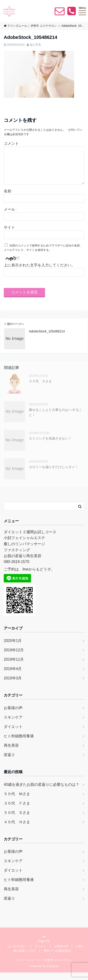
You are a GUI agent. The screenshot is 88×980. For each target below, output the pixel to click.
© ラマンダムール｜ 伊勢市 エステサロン (44, 968)
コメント (11, 143)
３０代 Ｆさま (17, 811)
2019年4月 (13, 676)
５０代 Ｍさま (17, 801)
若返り (9, 762)
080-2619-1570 (17, 569)
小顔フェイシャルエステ (24, 545)
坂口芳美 (35, 45)
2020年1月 (13, 648)
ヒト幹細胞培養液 (19, 743)
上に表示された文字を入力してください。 (39, 273)
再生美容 (11, 753)
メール (10, 217)
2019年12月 (14, 658)
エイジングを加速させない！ (50, 446)
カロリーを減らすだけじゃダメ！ (54, 474)
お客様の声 (13, 715)
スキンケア (13, 725)
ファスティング (17, 557)
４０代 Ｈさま (17, 829)
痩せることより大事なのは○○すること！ (55, 420)
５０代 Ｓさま (40, 389)
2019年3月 (13, 686)
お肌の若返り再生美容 (23, 563)
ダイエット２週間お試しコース (30, 539)
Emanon (53, 974)
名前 (9, 199)
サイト (9, 235)
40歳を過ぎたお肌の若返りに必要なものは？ (42, 792)
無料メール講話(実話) (57, 958)
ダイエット (13, 734)
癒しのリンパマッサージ (24, 551)
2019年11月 (14, 667)
